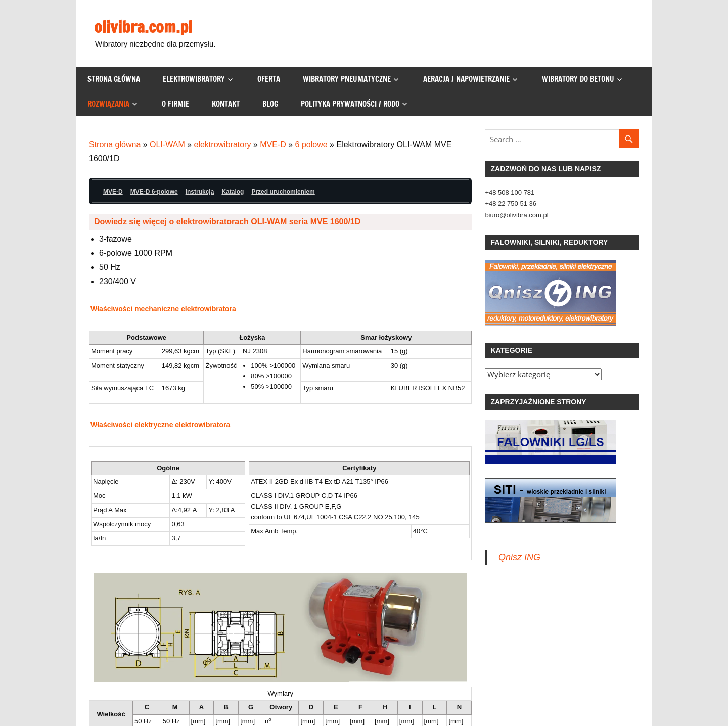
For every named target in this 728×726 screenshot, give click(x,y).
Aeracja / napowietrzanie (466, 79)
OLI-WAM (167, 144)
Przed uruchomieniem (283, 192)
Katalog (233, 192)
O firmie (175, 104)
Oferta (269, 79)
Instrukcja (200, 192)
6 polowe (311, 144)
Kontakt (226, 104)
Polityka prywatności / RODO (350, 104)
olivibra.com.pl (143, 27)
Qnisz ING (519, 557)
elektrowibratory (223, 144)
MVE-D (273, 144)
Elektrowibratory (194, 79)
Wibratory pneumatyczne (347, 79)
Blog (270, 104)
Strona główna (114, 79)
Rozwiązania (108, 104)
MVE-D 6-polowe (154, 192)
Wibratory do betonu (578, 79)
